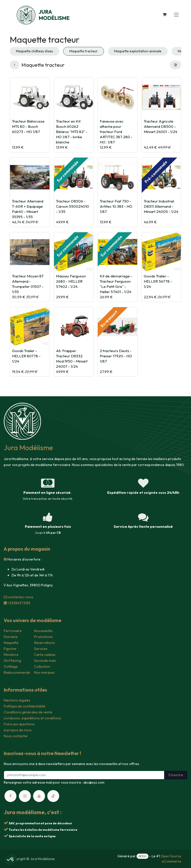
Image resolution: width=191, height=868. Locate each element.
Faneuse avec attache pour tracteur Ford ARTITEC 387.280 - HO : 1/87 (116, 131)
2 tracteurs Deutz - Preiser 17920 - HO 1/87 (116, 356)
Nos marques (44, 672)
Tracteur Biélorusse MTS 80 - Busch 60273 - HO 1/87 (28, 126)
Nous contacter (16, 736)
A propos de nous (18, 730)
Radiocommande (17, 672)
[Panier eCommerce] (164, 14)
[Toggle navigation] (176, 14)
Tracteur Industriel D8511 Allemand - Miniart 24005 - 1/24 (161, 206)
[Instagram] (25, 796)
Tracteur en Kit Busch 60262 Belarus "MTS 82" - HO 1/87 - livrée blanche (72, 131)
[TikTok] (53, 796)
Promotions (43, 637)
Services (41, 649)
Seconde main (45, 661)
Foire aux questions (19, 724)
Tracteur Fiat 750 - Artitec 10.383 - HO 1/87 (116, 206)
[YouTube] (39, 796)
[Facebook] (10, 796)
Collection (42, 667)
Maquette (11, 643)
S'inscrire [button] (176, 775)
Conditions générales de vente (28, 712)
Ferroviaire (13, 631)
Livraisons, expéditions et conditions (32, 718)
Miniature (11, 655)
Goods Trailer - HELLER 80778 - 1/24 (26, 356)
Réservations (45, 643)
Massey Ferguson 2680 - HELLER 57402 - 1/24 (71, 281)
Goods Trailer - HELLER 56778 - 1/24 (158, 281)
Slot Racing (12, 661)
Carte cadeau (45, 655)
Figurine (10, 649)
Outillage (11, 667)
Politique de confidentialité (24, 706)
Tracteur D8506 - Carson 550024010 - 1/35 (72, 206)
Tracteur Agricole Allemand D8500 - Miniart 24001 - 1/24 (161, 126)
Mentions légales (17, 700)
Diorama (11, 637)
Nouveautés (43, 631)
